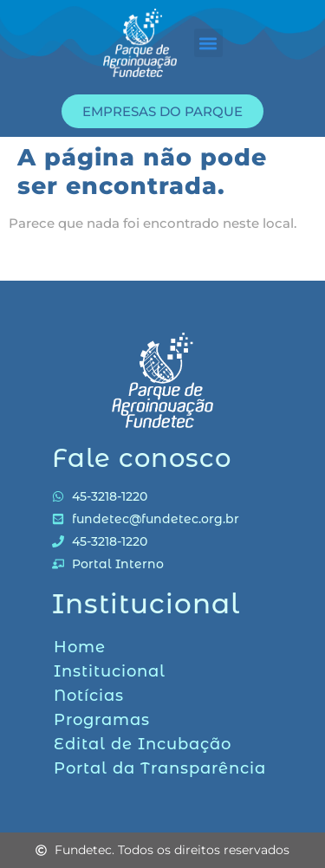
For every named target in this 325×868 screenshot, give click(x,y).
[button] (208, 43)
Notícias (89, 696)
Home (80, 647)
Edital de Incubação (143, 744)
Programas (102, 720)
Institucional (110, 671)
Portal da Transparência (160, 768)
